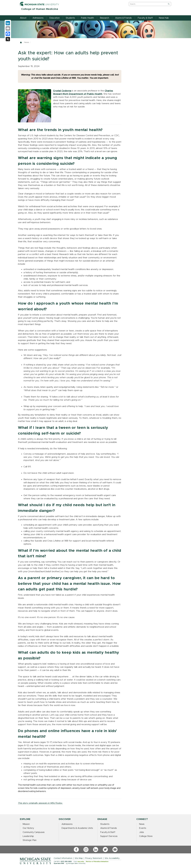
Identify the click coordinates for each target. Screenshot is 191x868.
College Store (146, 836)
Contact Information (63, 858)
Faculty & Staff (108, 832)
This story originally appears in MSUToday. (40, 803)
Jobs (142, 832)
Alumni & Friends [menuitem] (123, 18)
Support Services (109, 836)
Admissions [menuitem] (38, 18)
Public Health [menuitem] (87, 18)
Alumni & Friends (109, 828)
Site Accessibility (112, 858)
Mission (26, 824)
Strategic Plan (30, 840)
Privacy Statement (94, 858)
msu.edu (81, 862)
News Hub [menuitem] (164, 18)
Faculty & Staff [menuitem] (145, 18)
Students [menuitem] (70, 18)
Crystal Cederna (62, 91)
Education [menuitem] (55, 18)
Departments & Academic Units (77, 828)
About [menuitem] (23, 18)
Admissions (67, 824)
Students (105, 824)
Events (143, 828)
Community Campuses (34, 832)
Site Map (79, 858)
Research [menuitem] (105, 18)
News (27, 42)
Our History (28, 828)
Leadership (28, 836)
